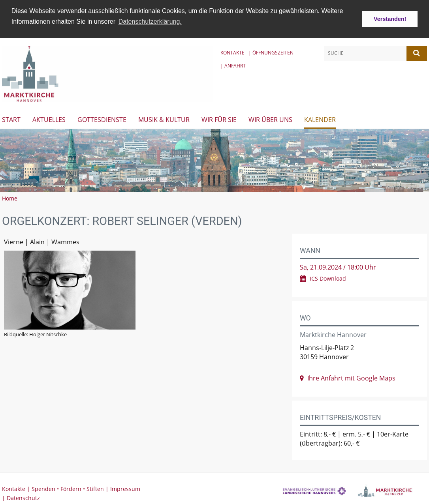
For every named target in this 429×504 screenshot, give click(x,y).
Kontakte (232, 52)
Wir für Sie (219, 118)
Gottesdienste (102, 118)
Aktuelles (49, 118)
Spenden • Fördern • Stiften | (71, 488)
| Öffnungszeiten (271, 52)
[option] (214, 159)
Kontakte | (17, 488)
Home (10, 197)
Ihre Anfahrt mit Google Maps (351, 377)
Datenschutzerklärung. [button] (150, 22)
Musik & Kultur (164, 118)
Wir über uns (270, 118)
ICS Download (328, 278)
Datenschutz (23, 497)
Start (11, 118)
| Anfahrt (233, 65)
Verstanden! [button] (390, 19)
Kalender (320, 118)
